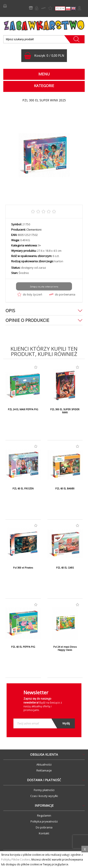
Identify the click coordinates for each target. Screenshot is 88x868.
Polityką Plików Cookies (16, 860)
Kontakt (44, 833)
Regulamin (44, 815)
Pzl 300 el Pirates (23, 568)
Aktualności (44, 764)
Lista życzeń (50, 8)
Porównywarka (43, 8)
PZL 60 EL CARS (65, 568)
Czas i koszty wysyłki (44, 796)
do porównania (62, 294)
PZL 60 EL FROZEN (23, 489)
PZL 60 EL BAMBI (65, 489)
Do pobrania (44, 827)
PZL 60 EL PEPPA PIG (23, 647)
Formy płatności (44, 790)
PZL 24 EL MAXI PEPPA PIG (23, 409)
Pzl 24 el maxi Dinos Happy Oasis (65, 648)
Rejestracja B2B (37, 8)
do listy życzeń (30, 294)
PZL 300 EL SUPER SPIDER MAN (65, 411)
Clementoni (34, 230)
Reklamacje (44, 770)
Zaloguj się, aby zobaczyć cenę (44, 287)
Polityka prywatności (44, 821)
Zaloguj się (79, 8)
